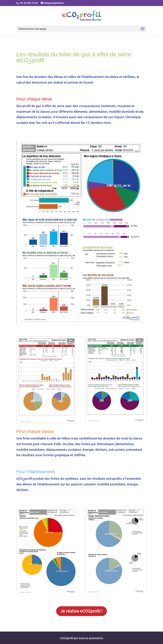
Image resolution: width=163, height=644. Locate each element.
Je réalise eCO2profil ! (81, 611)
